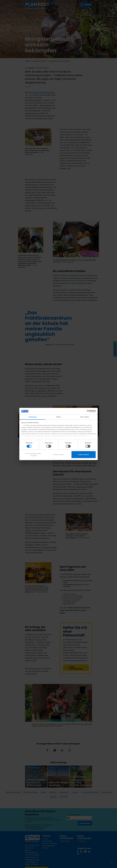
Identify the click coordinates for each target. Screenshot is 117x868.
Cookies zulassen (84, 455)
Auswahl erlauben (58, 455)
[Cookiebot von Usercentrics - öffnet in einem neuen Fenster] (88, 411)
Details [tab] (58, 417)
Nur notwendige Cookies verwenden (34, 455)
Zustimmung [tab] (32, 417)
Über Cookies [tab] (85, 417)
